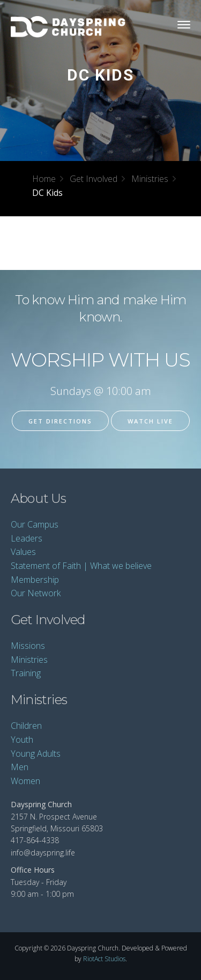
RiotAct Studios (104, 959)
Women (25, 781)
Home (44, 179)
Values (23, 552)
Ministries (150, 179)
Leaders (27, 538)
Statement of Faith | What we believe (81, 566)
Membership (35, 580)
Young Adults (36, 754)
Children (26, 726)
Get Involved (94, 179)
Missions (28, 646)
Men (20, 767)
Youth (22, 740)
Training (26, 673)
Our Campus (35, 524)
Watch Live (150, 421)
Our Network (36, 593)
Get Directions (60, 421)
